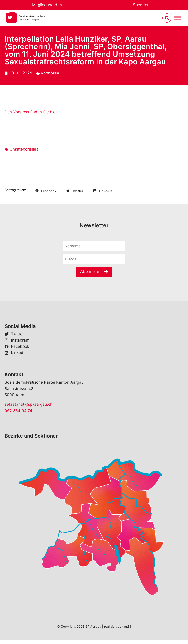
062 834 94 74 (18, 411)
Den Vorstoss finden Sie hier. (31, 112)
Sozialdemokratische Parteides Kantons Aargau (32, 18)
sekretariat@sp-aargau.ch (29, 404)
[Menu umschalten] (177, 18)
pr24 (128, 626)
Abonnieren (91, 271)
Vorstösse (50, 73)
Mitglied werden (47, 5)
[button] (46, 191)
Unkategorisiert (24, 149)
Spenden (141, 5)
